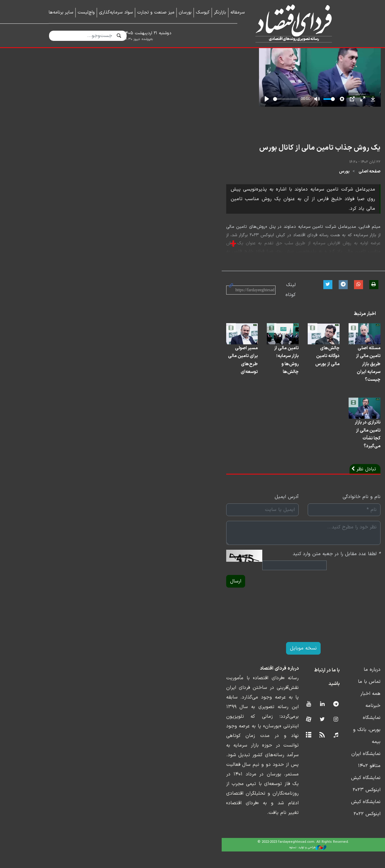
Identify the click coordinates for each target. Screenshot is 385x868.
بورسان (185, 12)
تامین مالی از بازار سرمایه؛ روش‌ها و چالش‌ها (163, 454)
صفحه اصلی (325, 270)
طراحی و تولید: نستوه (197, 864)
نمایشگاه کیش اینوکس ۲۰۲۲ (307, 830)
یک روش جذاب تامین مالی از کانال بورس (276, 246)
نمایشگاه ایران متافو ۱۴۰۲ (310, 806)
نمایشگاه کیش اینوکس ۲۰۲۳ (307, 818)
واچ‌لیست (86, 12)
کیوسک (203, 12)
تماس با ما (325, 758)
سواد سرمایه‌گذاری (116, 12)
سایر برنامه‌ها (61, 12)
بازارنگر (220, 12)
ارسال (58, 658)
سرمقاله (238, 12)
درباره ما (328, 746)
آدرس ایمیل (176, 582)
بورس (300, 270)
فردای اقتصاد (291, 23)
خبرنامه (329, 782)
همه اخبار (326, 770)
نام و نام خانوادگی (317, 582)
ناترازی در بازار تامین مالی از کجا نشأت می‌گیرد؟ (305, 527)
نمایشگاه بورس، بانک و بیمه (308, 794)
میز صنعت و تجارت (156, 12)
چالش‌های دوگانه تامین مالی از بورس (232, 454)
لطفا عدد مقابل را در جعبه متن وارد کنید (292, 639)
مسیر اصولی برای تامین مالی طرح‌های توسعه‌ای (85, 454)
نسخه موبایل (193, 725)
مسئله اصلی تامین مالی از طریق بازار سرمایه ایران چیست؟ (305, 454)
